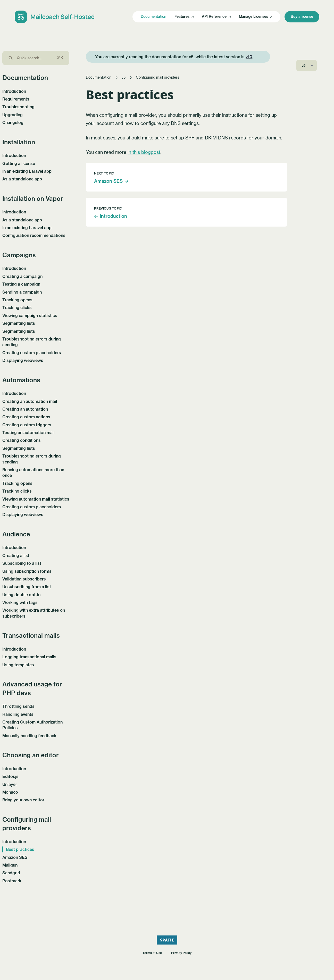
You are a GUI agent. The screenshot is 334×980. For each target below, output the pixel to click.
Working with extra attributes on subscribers (34, 613)
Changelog (13, 122)
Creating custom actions (26, 417)
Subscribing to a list (22, 563)
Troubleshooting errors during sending (32, 342)
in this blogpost (144, 152)
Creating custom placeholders (32, 353)
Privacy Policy (181, 953)
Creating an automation (25, 409)
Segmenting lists (19, 323)
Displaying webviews (23, 360)
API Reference (216, 16)
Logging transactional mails (29, 657)
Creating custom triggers (27, 425)
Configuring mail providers (157, 77)
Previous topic (108, 208)
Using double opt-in (21, 595)
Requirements (16, 99)
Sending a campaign (22, 292)
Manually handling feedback (29, 736)
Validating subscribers (24, 579)
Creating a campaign (22, 276)
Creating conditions (22, 440)
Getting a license (19, 163)
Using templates (18, 665)
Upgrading (12, 115)
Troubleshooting (18, 107)
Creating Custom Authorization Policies (32, 725)
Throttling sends (18, 706)
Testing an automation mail (28, 433)
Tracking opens (17, 300)
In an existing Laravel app (27, 171)
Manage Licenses (256, 16)
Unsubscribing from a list (27, 587)
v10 (249, 57)
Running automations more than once (33, 472)
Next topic (104, 173)
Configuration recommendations (34, 235)
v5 (124, 77)
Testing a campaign (21, 284)
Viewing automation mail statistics (36, 499)
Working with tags (20, 602)
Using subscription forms (27, 571)
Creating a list (16, 555)
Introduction (14, 91)
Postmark (12, 881)
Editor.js (10, 776)
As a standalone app (22, 179)
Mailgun (10, 865)
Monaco (10, 792)
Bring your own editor (23, 800)
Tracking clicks (17, 308)
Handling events (18, 714)
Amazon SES (15, 857)
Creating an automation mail (30, 401)
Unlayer (10, 784)
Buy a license (302, 16)
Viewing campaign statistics (30, 315)
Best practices (20, 849)
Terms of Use (152, 953)
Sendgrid (11, 873)
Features (184, 16)
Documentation (153, 16)
